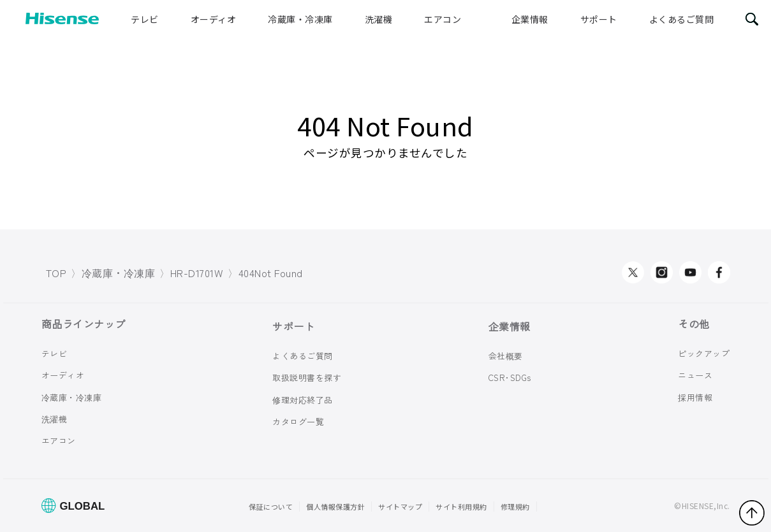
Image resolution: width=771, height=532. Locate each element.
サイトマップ (400, 507)
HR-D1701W (197, 273)
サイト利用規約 (461, 507)
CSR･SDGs (510, 377)
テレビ (145, 19)
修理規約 (515, 507)
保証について (271, 507)
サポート (599, 19)
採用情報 (695, 397)
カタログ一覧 (298, 421)
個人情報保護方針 (335, 507)
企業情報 (530, 19)
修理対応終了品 (303, 400)
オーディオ (214, 19)
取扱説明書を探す (307, 377)
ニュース (695, 375)
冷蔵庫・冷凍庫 (300, 19)
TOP (56, 273)
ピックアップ (704, 353)
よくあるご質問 (682, 19)
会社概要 (506, 356)
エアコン (443, 19)
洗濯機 (379, 19)
